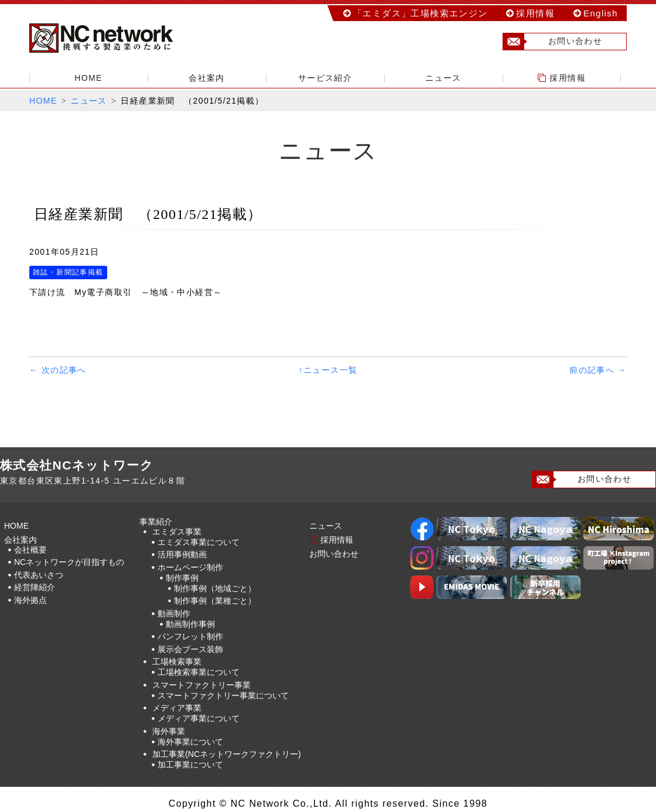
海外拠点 (30, 600)
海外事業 (169, 731)
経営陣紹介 (35, 587)
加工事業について (190, 765)
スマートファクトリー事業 (201, 685)
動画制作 (174, 614)
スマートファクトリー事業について (223, 695)
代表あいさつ (39, 575)
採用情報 (535, 13)
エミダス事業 (177, 532)
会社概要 (30, 550)
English (601, 13)
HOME (88, 78)
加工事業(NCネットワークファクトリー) (227, 754)
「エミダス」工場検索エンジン (421, 13)
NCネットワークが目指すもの (69, 562)
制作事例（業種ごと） (215, 601)
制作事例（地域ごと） (215, 588)
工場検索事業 (177, 662)
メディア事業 (177, 708)
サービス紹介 (325, 78)
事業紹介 (158, 522)
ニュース (443, 78)
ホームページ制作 (190, 567)
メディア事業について (199, 718)
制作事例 (182, 578)
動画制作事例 (190, 624)
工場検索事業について (199, 672)
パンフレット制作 (190, 636)
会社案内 (207, 78)
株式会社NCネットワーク (111, 38)
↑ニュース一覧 (328, 370)
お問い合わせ (553, 42)
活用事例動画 (182, 554)
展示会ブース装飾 (190, 649)
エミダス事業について (199, 542)
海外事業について (190, 742)
